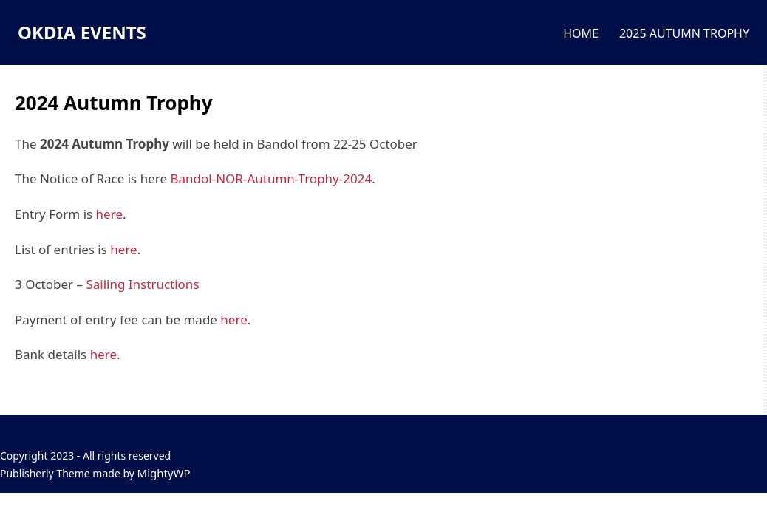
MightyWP (164, 473)
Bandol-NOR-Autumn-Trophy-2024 (271, 178)
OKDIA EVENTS (82, 32)
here (109, 214)
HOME (581, 33)
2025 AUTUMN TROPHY (684, 33)
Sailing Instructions (142, 284)
